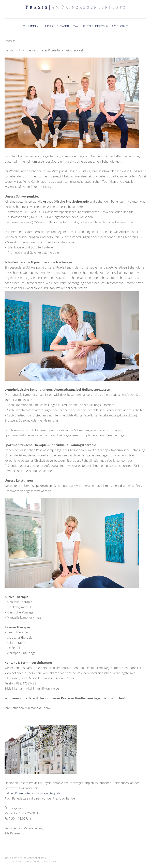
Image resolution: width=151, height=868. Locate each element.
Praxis (49, 26)
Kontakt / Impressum (95, 26)
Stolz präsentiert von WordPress (25, 858)
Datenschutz (120, 26)
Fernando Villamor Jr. (44, 862)
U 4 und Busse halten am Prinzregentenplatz (35, 793)
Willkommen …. (32, 26)
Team (76, 26)
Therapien (63, 26)
